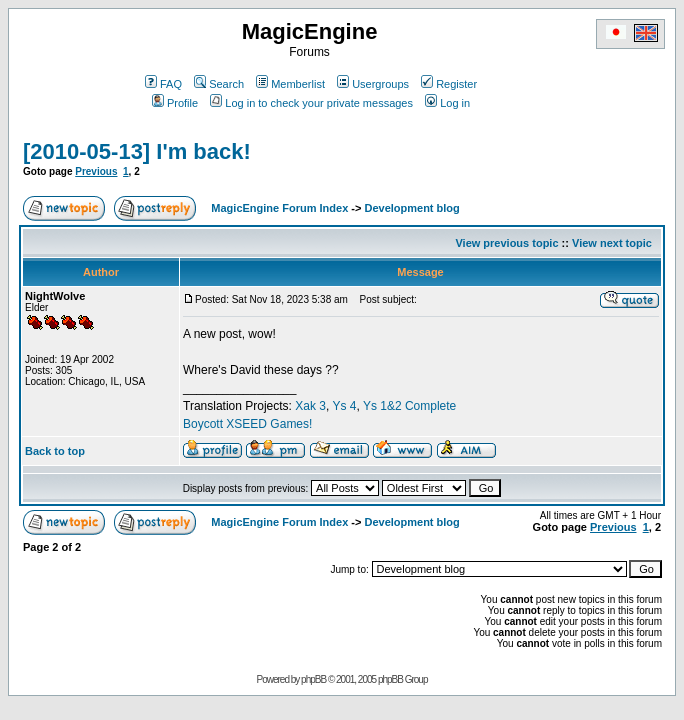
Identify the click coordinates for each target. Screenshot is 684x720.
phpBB (313, 679)
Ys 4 (344, 406)
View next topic (612, 243)
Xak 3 (310, 406)
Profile (175, 103)
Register (449, 84)
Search (219, 84)
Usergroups (373, 84)
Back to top (55, 451)
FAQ (163, 84)
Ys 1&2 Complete (409, 406)
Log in (447, 103)
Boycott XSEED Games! (247, 424)
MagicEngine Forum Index (279, 208)
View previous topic (506, 243)
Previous (96, 171)
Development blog (411, 208)
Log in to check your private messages (311, 103)
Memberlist (290, 84)
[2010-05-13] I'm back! (137, 151)
